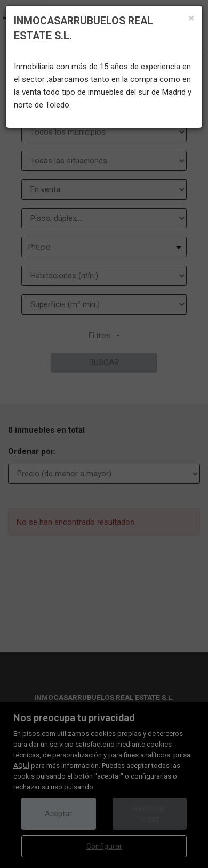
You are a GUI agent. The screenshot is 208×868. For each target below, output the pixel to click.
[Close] (191, 18)
